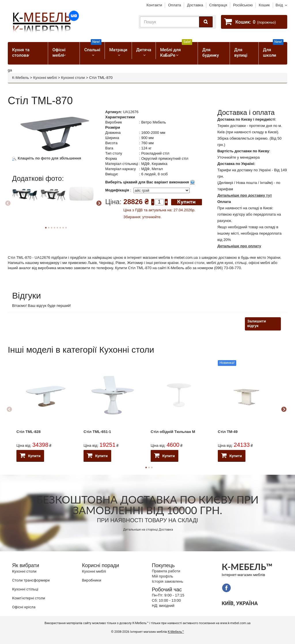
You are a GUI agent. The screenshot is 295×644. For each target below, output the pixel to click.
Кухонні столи (73, 78)
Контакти (154, 5)
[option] (25, 202)
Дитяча (144, 50)
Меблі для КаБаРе (176, 50)
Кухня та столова (21, 53)
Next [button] (99, 204)
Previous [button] (8, 204)
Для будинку (210, 53)
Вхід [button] (279, 5)
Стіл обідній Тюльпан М (173, 432)
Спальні (93, 47)
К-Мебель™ (176, 632)
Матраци (118, 50)
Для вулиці (241, 53)
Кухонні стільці (25, 589)
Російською (243, 5)
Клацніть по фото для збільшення (47, 158)
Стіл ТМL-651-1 (97, 432)
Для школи (273, 50)
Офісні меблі (59, 53)
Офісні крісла (24, 607)
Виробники (92, 580)
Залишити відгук (257, 324)
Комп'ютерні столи (29, 598)
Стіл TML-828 (29, 432)
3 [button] (152, 468)
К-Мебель (20, 78)
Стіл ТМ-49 (228, 432)
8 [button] (66, 228)
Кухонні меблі (45, 78)
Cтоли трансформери (31, 580)
